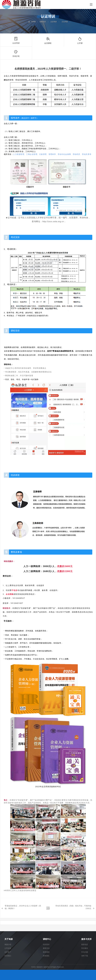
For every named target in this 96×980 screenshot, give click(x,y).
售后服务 (85, 948)
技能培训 (43, 22)
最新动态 (85, 944)
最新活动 (46, 948)
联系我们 (8, 956)
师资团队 (46, 956)
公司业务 (8, 948)
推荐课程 (46, 952)
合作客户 (8, 952)
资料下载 (85, 956)
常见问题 (85, 952)
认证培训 (54, 22)
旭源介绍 (8, 944)
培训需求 (46, 944)
